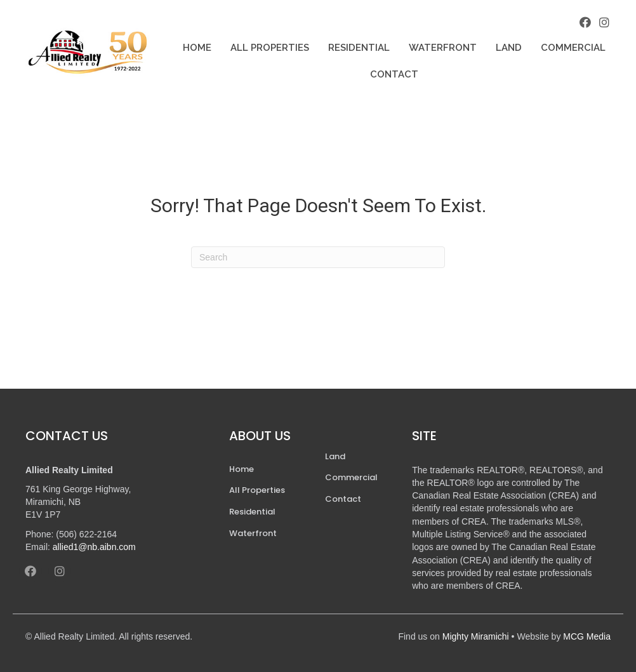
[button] (585, 22)
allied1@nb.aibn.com (94, 547)
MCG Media (587, 636)
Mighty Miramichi (476, 636)
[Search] (318, 257)
